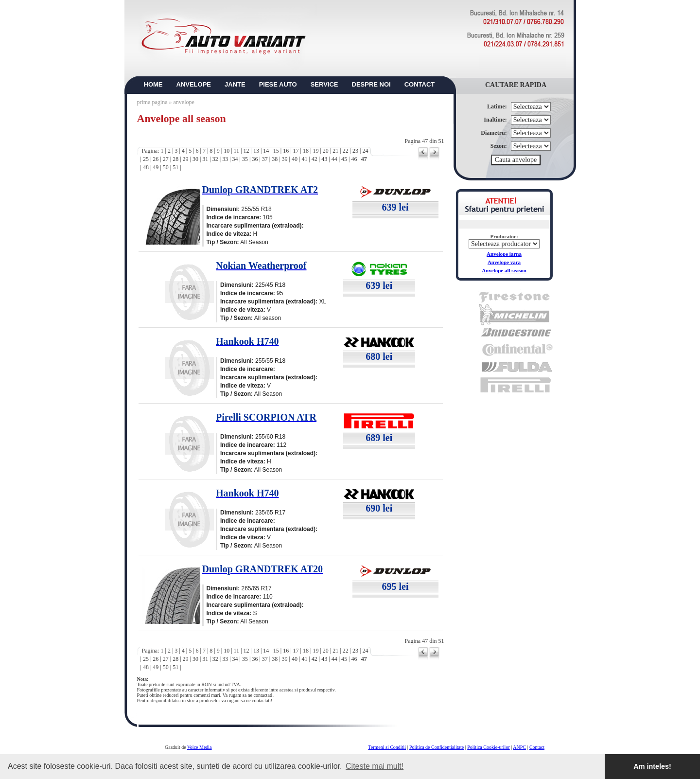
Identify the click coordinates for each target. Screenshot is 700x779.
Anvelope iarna (504, 254)
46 (354, 159)
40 (295, 159)
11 (237, 151)
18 (306, 151)
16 (286, 151)
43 (324, 159)
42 (315, 159)
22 (346, 151)
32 (215, 159)
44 (334, 159)
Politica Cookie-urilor (489, 747)
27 (166, 159)
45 (344, 159)
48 (146, 167)
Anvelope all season (504, 270)
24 (365, 151)
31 (205, 159)
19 (315, 151)
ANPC (519, 747)
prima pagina (152, 102)
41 (304, 159)
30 (195, 159)
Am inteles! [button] (652, 766)
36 (255, 159)
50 (166, 167)
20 (326, 151)
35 (245, 159)
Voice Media (200, 747)
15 (276, 151)
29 (186, 159)
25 (146, 159)
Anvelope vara (504, 262)
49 (156, 167)
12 (246, 151)
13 (256, 151)
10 (227, 151)
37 (265, 159)
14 (266, 151)
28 (175, 159)
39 (285, 159)
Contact (537, 747)
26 (156, 159)
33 (225, 159)
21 (335, 151)
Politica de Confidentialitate (437, 747)
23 (355, 151)
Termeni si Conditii (387, 747)
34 (235, 159)
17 (296, 151)
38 (275, 159)
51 (175, 167)
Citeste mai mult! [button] (375, 766)
